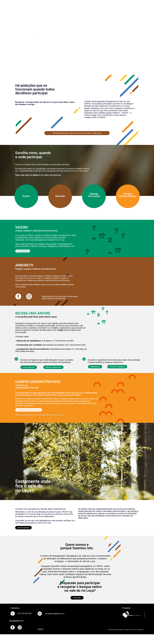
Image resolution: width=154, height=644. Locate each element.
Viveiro (26, 197)
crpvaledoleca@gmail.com (55, 618)
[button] (31, 414)
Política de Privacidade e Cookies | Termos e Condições (126, 635)
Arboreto (60, 197)
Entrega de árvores (94, 196)
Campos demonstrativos (128, 196)
